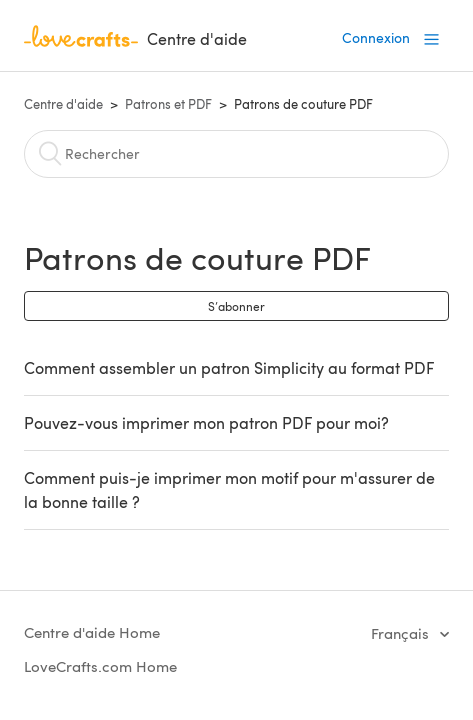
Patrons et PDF (168, 104)
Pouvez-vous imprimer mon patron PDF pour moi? (206, 422)
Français (402, 633)
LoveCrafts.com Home (100, 666)
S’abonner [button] (236, 306)
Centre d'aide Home (92, 632)
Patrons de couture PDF (303, 104)
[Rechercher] (237, 154)
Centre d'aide (63, 104)
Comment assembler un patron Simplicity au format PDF (229, 367)
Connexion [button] (376, 37)
